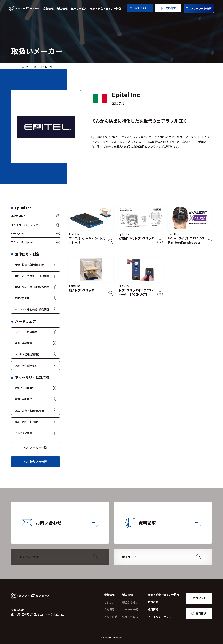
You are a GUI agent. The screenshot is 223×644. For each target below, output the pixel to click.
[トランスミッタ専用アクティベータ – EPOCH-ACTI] (141, 278)
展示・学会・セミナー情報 (106, 8)
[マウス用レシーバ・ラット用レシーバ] (91, 226)
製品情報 (62, 8)
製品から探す (130, 602)
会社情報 (48, 8)
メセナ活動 (111, 617)
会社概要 (109, 609)
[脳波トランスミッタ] (91, 278)
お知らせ (153, 602)
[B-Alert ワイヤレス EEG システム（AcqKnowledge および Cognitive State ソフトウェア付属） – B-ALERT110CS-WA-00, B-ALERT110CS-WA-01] (190, 226)
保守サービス (79, 8)
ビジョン (109, 602)
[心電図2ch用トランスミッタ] (141, 226)
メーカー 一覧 (130, 609)
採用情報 (153, 609)
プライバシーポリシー (161, 617)
